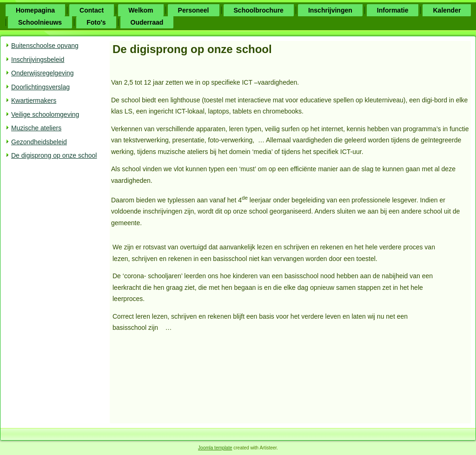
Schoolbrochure (259, 10)
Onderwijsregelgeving (43, 73)
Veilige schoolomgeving (45, 114)
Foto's (96, 22)
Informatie (393, 10)
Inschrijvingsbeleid (38, 60)
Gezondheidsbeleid (39, 142)
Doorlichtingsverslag (40, 87)
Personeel (194, 10)
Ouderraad (147, 22)
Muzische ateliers (36, 128)
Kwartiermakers (34, 100)
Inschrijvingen (330, 10)
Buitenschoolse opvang (45, 46)
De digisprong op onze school (54, 155)
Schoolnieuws (40, 22)
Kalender (447, 10)
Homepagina (35, 10)
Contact (92, 10)
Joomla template (215, 448)
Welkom (141, 10)
